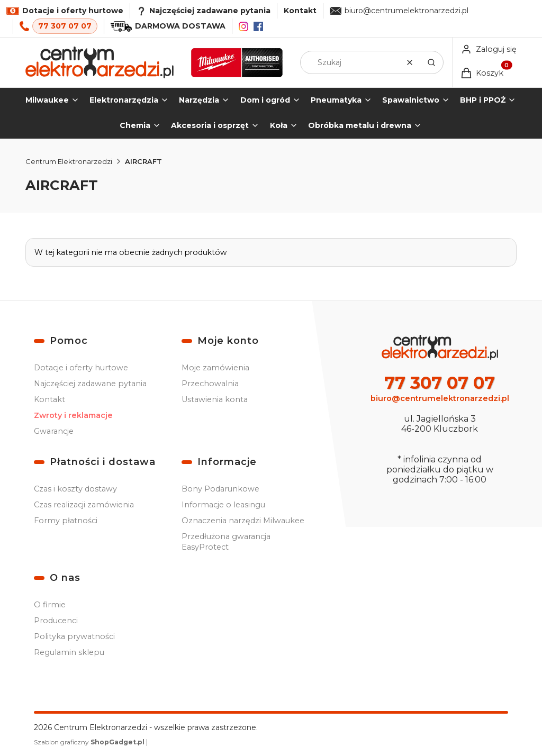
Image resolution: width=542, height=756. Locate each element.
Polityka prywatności (74, 636)
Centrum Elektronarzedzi (69, 161)
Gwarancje (54, 431)
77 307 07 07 (65, 26)
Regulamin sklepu (69, 652)
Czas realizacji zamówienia (84, 505)
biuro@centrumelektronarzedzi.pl (406, 11)
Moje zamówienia (215, 368)
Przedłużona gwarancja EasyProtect (226, 542)
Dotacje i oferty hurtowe (81, 368)
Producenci (56, 621)
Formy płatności (66, 521)
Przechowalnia (210, 384)
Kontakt (300, 11)
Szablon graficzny (90, 742)
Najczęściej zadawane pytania (90, 384)
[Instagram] (243, 26)
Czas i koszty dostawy (75, 489)
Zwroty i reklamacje (73, 415)
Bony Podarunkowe (220, 489)
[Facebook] (258, 26)
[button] (431, 62)
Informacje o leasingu (223, 505)
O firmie (50, 605)
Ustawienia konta (215, 399)
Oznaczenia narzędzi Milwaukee (243, 521)
